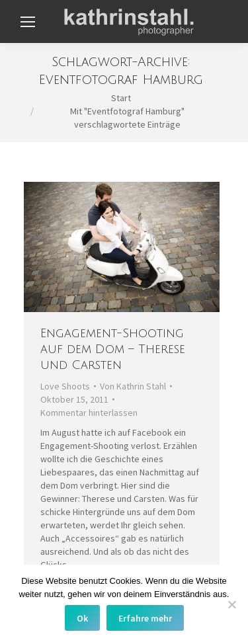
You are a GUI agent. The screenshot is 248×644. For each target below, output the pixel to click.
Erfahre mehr (145, 618)
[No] (231, 604)
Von (133, 386)
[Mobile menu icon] (28, 22)
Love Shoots (65, 386)
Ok (82, 618)
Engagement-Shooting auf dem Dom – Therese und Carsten (113, 349)
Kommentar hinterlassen (89, 413)
